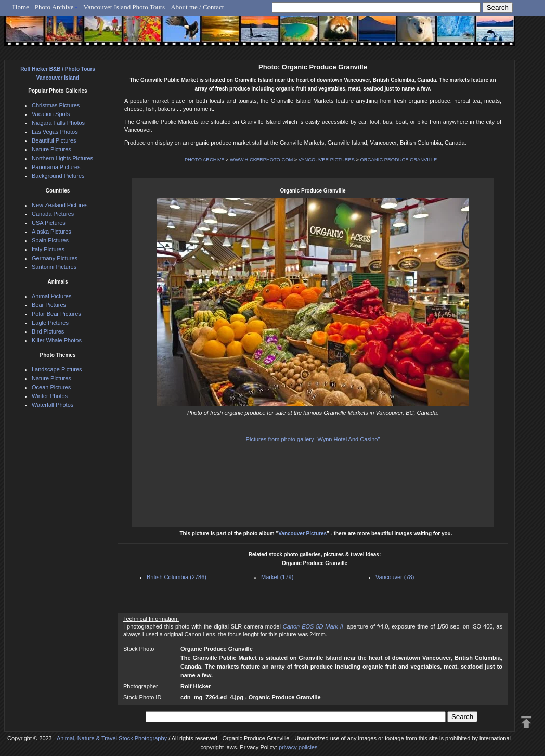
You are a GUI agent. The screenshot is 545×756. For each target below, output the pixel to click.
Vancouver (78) (395, 577)
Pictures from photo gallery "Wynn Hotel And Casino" (313, 439)
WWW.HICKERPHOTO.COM (261, 160)
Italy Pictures (48, 249)
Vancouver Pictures (302, 534)
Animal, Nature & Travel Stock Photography (112, 738)
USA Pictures (49, 223)
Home (21, 7)
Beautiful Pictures (54, 140)
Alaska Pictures (51, 232)
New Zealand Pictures (60, 205)
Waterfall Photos (53, 405)
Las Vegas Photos (55, 132)
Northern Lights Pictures (62, 158)
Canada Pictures (53, 214)
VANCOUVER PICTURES (327, 160)
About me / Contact (197, 7)
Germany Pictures (55, 258)
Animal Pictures (51, 296)
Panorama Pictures (56, 167)
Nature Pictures (51, 149)
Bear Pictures (49, 305)
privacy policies (298, 747)
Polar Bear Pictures (56, 314)
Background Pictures (58, 176)
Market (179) (277, 577)
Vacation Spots (51, 114)
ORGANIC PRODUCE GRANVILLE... (401, 160)
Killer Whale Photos (57, 340)
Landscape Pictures (57, 369)
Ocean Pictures (51, 387)
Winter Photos (50, 396)
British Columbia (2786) (177, 577)
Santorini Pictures (54, 267)
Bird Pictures (48, 331)
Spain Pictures (50, 240)
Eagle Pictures (50, 323)
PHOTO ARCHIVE (205, 160)
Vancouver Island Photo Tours (125, 7)
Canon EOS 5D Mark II (313, 626)
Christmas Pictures (56, 105)
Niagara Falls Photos (58, 123)
